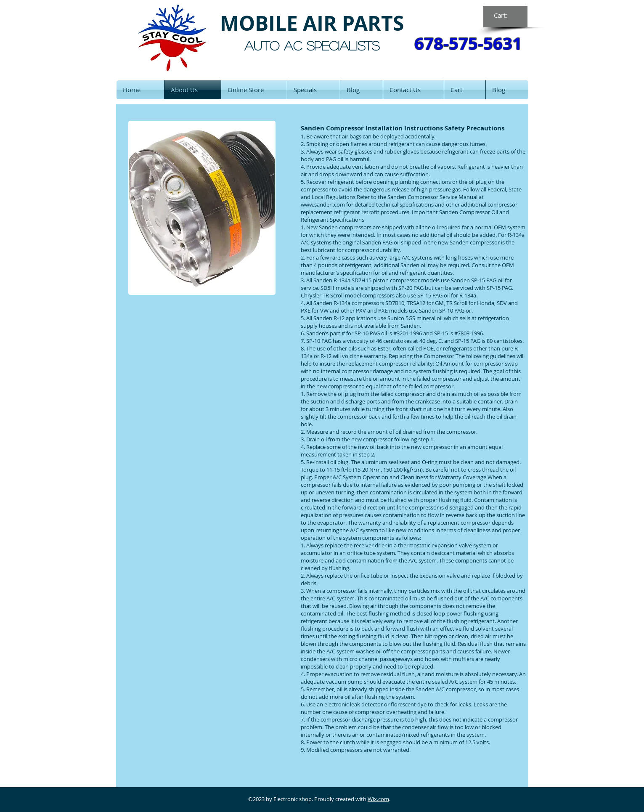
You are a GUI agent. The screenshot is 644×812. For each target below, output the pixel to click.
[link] (506, 16)
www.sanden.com (323, 204)
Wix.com (378, 799)
